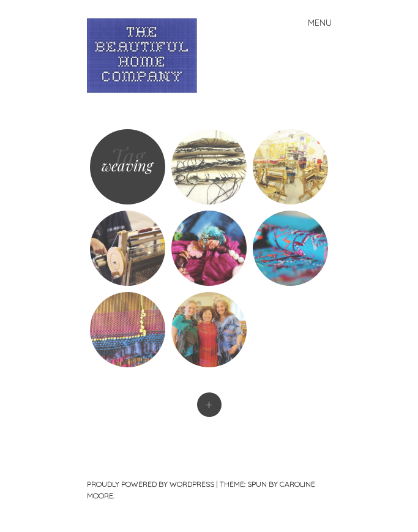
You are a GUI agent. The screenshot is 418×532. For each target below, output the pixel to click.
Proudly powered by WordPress (151, 484)
